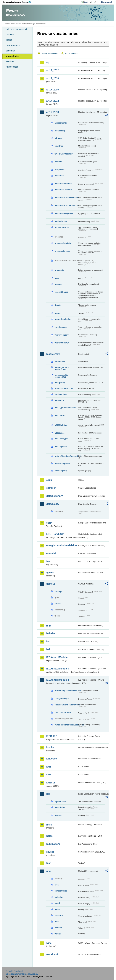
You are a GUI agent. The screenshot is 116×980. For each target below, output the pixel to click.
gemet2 (50, 584)
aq (48, 62)
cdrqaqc (58, 138)
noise (49, 836)
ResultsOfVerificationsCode (66, 705)
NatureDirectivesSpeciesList (66, 456)
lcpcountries (60, 801)
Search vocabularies (50, 54)
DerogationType (62, 699)
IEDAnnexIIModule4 (57, 680)
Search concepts (71, 54)
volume (58, 934)
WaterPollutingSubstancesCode (66, 725)
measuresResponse (64, 213)
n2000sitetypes (61, 439)
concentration (61, 891)
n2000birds (60, 415)
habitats (58, 162)
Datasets (10, 35)
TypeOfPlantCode (63, 712)
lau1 (49, 767)
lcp (48, 794)
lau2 (49, 775)
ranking (58, 284)
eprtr (49, 523)
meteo (57, 909)
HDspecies (59, 170)
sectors (58, 815)
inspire (50, 747)
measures (59, 176)
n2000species (61, 447)
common (51, 488)
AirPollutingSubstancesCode (66, 691)
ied (48, 649)
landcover (52, 759)
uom (49, 871)
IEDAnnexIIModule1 (57, 657)
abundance (60, 362)
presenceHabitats (63, 243)
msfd (49, 825)
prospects (59, 270)
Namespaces (12, 67)
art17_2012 (52, 101)
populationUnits (62, 227)
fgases (50, 573)
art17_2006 (52, 90)
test (48, 863)
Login (86, 2)
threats (58, 305)
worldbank (52, 954)
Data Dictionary (28, 24)
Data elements (13, 45)
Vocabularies (12, 56)
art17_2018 (52, 112)
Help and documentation (17, 29)
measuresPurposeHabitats (66, 198)
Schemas (10, 51)
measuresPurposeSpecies (66, 205)
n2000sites (59, 433)
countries (59, 146)
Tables (9, 40)
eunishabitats (61, 394)
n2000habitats (61, 425)
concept (58, 591)
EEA (18, 2)
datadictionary (54, 496)
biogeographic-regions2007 (61, 368)
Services (10, 61)
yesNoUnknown (62, 343)
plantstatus (60, 807)
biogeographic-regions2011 (61, 376)
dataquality (60, 383)
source (58, 604)
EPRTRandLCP (55, 534)
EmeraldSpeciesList (64, 388)
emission (59, 897)
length (57, 903)
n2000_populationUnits (65, 408)
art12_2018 (52, 78)
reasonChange (61, 292)
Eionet (18, 24)
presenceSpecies (62, 251)
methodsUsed (61, 221)
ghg (48, 625)
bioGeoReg (60, 131)
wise (49, 943)
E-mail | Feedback (14, 971)
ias (48, 641)
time (56, 921)
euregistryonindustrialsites (62, 545)
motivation (59, 400)
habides (51, 633)
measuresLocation (63, 190)
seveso (50, 852)
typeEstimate (61, 327)
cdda (49, 480)
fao (48, 561)
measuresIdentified (63, 184)
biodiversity (53, 354)
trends (57, 313)
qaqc (57, 278)
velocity (58, 928)
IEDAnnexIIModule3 (57, 669)
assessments (61, 123)
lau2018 (51, 783)
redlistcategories (62, 463)
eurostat (51, 553)
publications (53, 844)
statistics (59, 915)
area (56, 885)
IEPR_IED (52, 736)
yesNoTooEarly (61, 335)
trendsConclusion (63, 319)
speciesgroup (61, 471)
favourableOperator (64, 154)
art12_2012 (52, 70)
